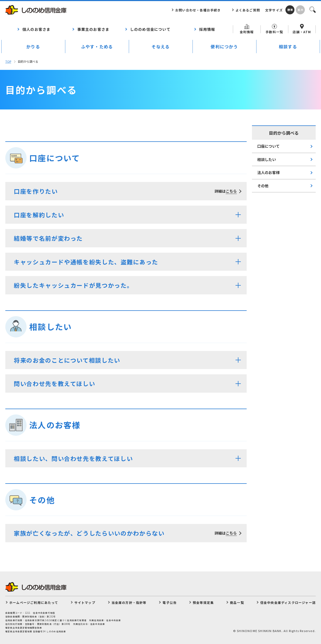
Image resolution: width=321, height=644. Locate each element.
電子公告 (170, 602)
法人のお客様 (268, 172)
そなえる (161, 46)
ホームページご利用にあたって (34, 602)
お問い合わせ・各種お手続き (198, 10)
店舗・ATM (302, 29)
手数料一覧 (274, 29)
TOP (8, 61)
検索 (312, 9)
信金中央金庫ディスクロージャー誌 (288, 602)
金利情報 (247, 29)
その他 (263, 186)
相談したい (267, 159)
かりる (33, 46)
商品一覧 (237, 602)
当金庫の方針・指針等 (129, 602)
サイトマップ (85, 602)
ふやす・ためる (97, 46)
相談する (288, 46)
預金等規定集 (203, 602)
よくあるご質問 (248, 10)
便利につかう (224, 46)
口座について (268, 146)
